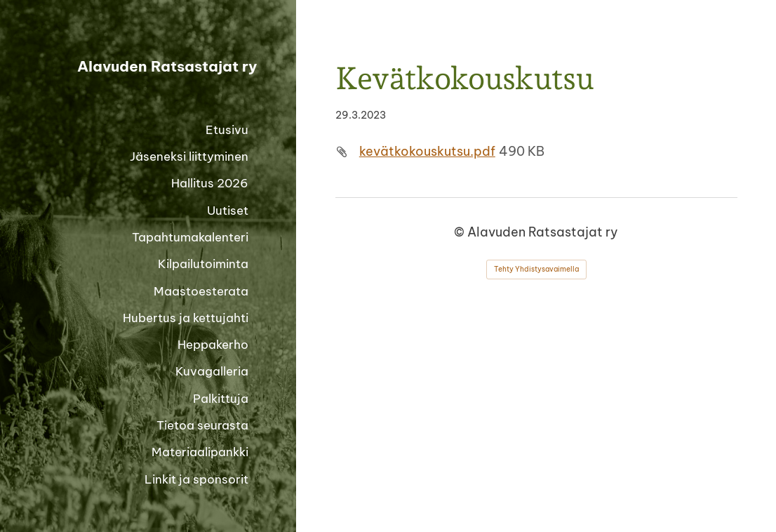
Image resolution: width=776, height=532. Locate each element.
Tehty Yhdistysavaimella (536, 269)
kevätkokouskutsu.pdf (427, 151)
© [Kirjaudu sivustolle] (461, 232)
